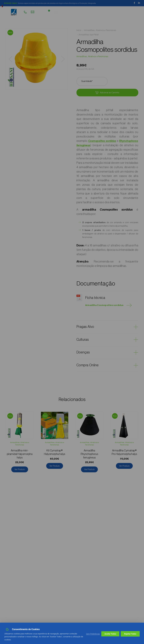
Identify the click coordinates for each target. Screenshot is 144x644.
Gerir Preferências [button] (93, 634)
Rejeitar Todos (111, 634)
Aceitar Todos (131, 634)
